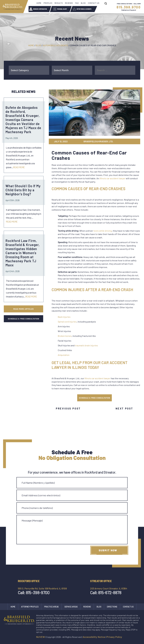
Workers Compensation (40, 9)
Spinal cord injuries (67, 322)
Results (59, 3)
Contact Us (94, 3)
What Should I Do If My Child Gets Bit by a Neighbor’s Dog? (23, 190)
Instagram (132, 637)
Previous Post (68, 408)
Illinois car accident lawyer (112, 178)
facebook (126, 637)
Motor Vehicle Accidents (84, 9)
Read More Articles (23, 309)
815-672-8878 (109, 592)
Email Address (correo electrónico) (41, 495)
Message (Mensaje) (32, 520)
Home (39, 3)
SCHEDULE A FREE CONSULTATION (95, 398)
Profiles (48, 3)
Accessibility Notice (94, 637)
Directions (112, 607)
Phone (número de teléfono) (37, 508)
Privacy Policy (114, 637)
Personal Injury (62, 9)
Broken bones (65, 336)
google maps (138, 637)
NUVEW (40, 637)
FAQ (77, 3)
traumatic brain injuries (86, 345)
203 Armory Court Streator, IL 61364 (109, 588)
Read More (19, 167)
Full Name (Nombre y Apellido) (38, 483)
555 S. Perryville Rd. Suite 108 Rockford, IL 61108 (42, 588)
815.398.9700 (129, 7)
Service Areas (71, 607)
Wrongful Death (107, 9)
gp (130, 141)
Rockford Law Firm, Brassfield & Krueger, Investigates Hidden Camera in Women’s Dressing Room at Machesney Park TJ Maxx (23, 253)
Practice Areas (51, 607)
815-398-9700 (37, 592)
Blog (83, 3)
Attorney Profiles (30, 607)
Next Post (124, 408)
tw (126, 141)
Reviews (69, 3)
